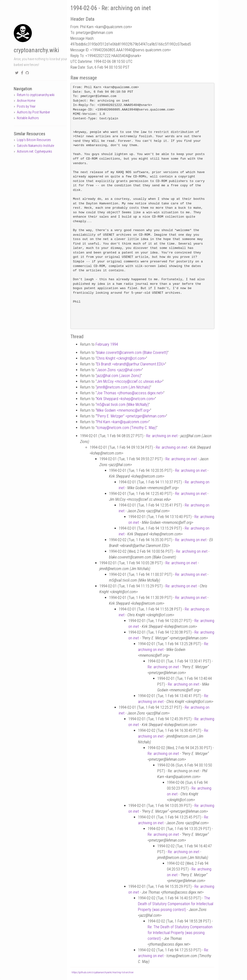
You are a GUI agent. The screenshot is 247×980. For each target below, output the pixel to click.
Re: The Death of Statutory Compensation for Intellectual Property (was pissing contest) (180, 933)
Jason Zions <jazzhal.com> (119, 370)
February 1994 (107, 344)
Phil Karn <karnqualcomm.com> (123, 422)
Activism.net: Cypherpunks (34, 151)
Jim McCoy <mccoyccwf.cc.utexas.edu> (130, 381)
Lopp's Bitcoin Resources (34, 140)
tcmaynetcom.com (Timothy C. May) (127, 428)
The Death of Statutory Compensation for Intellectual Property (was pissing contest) (176, 904)
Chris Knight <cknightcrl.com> (121, 358)
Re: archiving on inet (162, 436)
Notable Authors (28, 118)
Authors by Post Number (33, 112)
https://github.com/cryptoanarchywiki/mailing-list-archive (103, 972)
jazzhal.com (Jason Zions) (119, 376)
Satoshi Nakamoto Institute (35, 146)
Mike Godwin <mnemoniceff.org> (123, 410)
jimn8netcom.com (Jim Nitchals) (123, 387)
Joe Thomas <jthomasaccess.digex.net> (130, 393)
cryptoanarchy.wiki (36, 50)
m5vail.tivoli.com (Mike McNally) (123, 405)
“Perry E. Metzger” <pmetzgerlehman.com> (131, 416)
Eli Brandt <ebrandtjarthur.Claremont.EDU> (131, 364)
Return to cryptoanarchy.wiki (36, 95)
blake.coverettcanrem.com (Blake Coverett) (132, 353)
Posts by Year (26, 106)
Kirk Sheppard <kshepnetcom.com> (126, 399)
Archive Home (26, 101)
